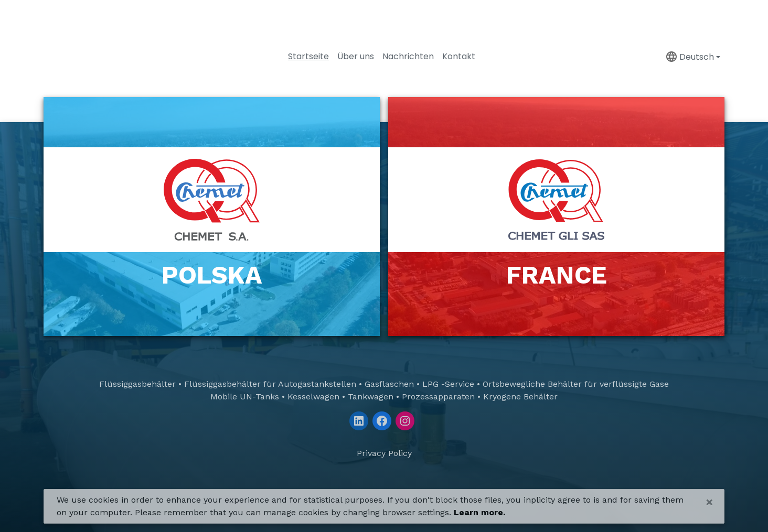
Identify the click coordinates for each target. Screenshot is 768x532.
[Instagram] (405, 421)
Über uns (356, 56)
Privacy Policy (384, 453)
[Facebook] (382, 421)
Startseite (308, 56)
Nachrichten (408, 56)
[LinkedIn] (359, 421)
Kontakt (459, 56)
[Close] (710, 502)
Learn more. (479, 512)
